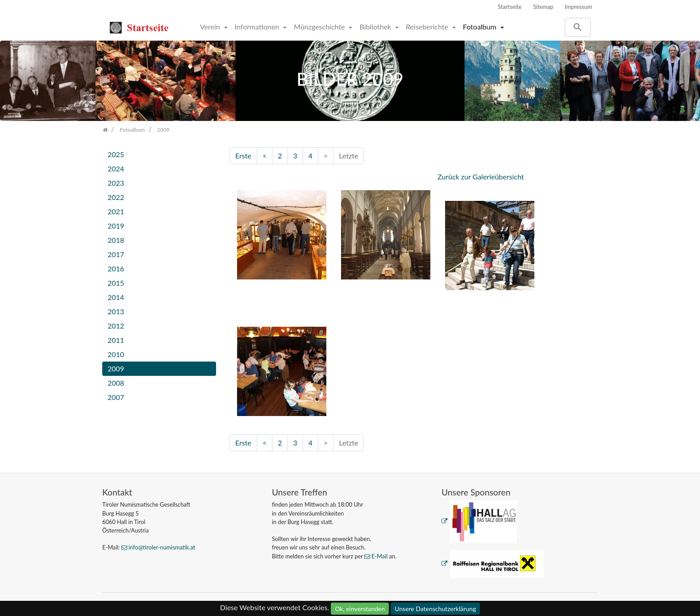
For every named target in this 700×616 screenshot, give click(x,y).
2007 (116, 397)
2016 (116, 268)
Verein (211, 27)
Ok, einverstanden (360, 609)
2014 (116, 297)
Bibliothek (376, 27)
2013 (116, 311)
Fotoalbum (481, 27)
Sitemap (543, 7)
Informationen (258, 27)
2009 (116, 368)
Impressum (578, 7)
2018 (116, 240)
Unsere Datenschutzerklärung (435, 609)
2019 (116, 226)
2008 (116, 383)
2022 (116, 197)
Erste (243, 156)
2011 (116, 340)
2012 (116, 326)
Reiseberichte (428, 27)
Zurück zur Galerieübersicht (481, 177)
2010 (116, 354)
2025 (116, 154)
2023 (116, 183)
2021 (116, 211)
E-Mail (379, 556)
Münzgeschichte (320, 27)
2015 (116, 283)
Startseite (510, 7)
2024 (116, 169)
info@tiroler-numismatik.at (162, 547)
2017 (116, 254)
